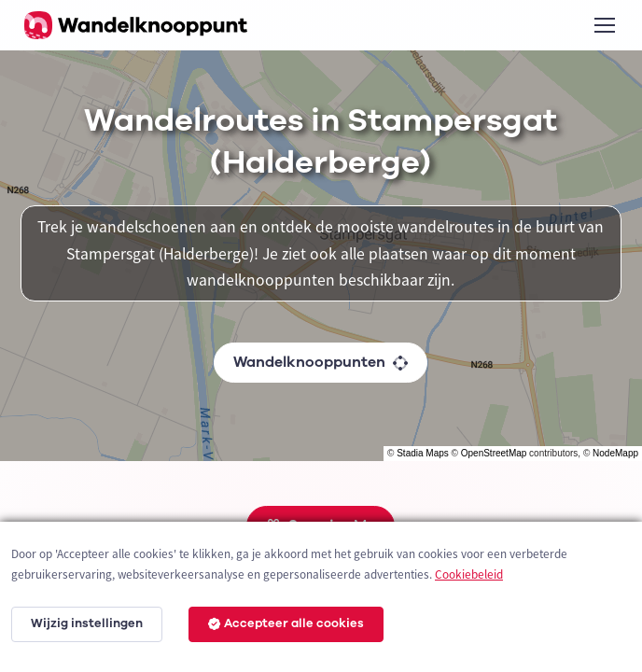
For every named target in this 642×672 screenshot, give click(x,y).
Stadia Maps (423, 453)
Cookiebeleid (469, 574)
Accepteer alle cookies (286, 623)
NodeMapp (615, 453)
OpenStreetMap (494, 453)
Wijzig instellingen (87, 623)
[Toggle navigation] (604, 25)
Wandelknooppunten (321, 362)
